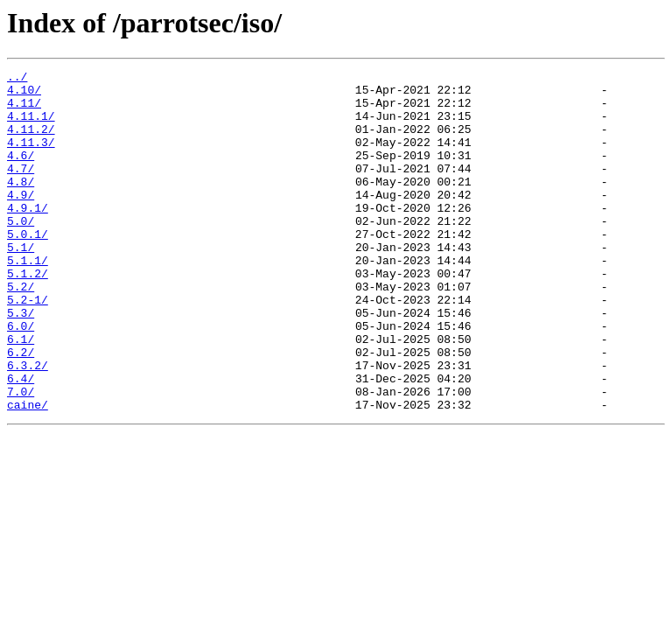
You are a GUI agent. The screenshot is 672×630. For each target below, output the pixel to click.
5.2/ (21, 331)
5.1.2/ (28, 315)
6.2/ (21, 409)
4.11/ (24, 110)
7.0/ (21, 457)
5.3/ (21, 362)
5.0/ (21, 252)
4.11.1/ (31, 126)
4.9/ (21, 220)
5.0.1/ (28, 268)
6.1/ (21, 394)
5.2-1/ (28, 346)
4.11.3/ (31, 157)
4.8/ (21, 205)
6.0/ (21, 378)
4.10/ (24, 94)
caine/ (28, 472)
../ (17, 79)
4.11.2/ (31, 142)
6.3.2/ (28, 425)
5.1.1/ (28, 299)
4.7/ (21, 189)
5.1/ (21, 283)
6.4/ (21, 441)
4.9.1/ (28, 236)
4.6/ (21, 173)
